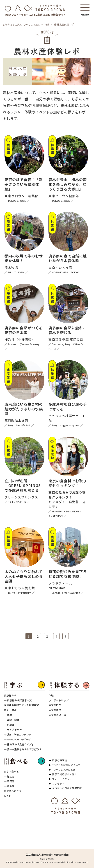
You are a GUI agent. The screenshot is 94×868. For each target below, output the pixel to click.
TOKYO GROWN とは (64, 770)
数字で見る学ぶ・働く (64, 774)
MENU (85, 13)
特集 (47, 24)
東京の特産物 (60, 760)
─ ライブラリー (13, 730)
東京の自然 (55, 710)
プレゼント (58, 784)
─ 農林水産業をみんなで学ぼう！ (23, 749)
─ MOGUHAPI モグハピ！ (19, 739)
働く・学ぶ (10, 710)
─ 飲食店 (9, 786)
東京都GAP (10, 695)
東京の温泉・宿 (57, 715)
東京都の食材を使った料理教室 (21, 705)
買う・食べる (11, 772)
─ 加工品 (9, 776)
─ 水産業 (9, 725)
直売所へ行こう (13, 791)
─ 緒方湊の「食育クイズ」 (19, 744)
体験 (51, 695)
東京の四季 (55, 705)
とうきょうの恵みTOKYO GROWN (21, 24)
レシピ (8, 796)
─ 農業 (8, 715)
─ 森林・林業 (12, 720)
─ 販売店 (9, 781)
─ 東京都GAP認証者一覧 (18, 700)
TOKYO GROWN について (66, 765)
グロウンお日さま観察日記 (67, 788)
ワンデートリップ (59, 700)
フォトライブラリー (63, 779)
